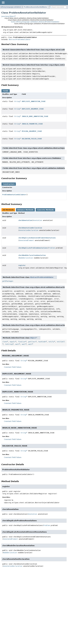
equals (12, 342)
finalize (22, 342)
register (22, 265)
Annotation (37, 220)
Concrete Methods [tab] (45, 210)
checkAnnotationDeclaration (30, 228)
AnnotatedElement (26, 240)
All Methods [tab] (8, 210)
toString (9, 344)
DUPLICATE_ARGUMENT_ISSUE (33, 109)
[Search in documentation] (58, 7)
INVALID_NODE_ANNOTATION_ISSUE (35, 116)
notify (51, 342)
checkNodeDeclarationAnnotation (32, 255)
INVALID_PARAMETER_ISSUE (32, 124)
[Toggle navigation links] (3, 2)
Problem (52, 248)
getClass (32, 342)
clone (5, 342)
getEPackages (8, 281)
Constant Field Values (13, 367)
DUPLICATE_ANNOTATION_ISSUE (34, 101)
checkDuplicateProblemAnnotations (33, 248)
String (17, 101)
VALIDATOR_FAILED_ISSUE (32, 139)
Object (33, 338)
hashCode (42, 342)
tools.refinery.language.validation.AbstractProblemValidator (35, 22)
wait (17, 344)
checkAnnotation (25, 220)
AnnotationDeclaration (29, 230)
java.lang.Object (8, 16)
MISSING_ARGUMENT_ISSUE (32, 131)
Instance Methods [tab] (25, 210)
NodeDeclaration (26, 258)
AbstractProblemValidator (20, 39)
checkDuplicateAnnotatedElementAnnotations (37, 238)
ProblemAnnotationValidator (35, 7)
